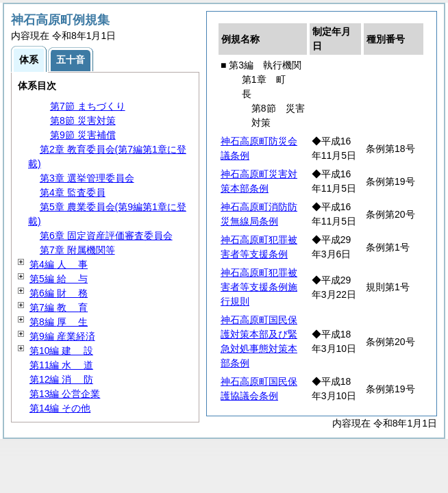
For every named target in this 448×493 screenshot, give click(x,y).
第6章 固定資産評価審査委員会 (106, 236)
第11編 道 (61, 365)
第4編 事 (59, 264)
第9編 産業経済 (62, 336)
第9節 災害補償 (83, 135)
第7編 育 (59, 307)
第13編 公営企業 (65, 394)
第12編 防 (61, 379)
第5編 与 (59, 279)
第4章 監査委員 (73, 192)
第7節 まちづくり (88, 106)
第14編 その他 (60, 408)
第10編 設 (61, 351)
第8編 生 (59, 322)
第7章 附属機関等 (77, 250)
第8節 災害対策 (83, 121)
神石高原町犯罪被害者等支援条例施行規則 (259, 287)
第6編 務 (59, 293)
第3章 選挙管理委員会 (87, 178)
